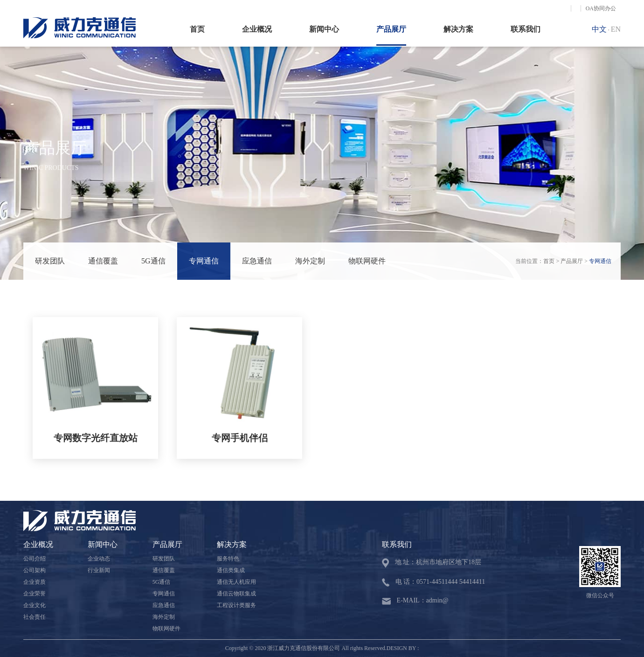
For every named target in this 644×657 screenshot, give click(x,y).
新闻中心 (324, 29)
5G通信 (153, 261)
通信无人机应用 (236, 582)
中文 (599, 29)
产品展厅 (391, 29)
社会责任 (35, 617)
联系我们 (526, 29)
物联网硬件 (367, 261)
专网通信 (204, 261)
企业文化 (35, 605)
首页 (197, 29)
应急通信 (257, 261)
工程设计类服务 (236, 605)
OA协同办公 (601, 8)
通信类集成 (231, 570)
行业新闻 (99, 570)
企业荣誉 (35, 594)
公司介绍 (35, 559)
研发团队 (50, 261)
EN (616, 29)
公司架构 (35, 570)
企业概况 (257, 29)
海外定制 (310, 261)
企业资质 (35, 582)
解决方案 (458, 29)
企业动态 (99, 559)
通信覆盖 (103, 261)
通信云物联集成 (236, 594)
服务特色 (228, 559)
